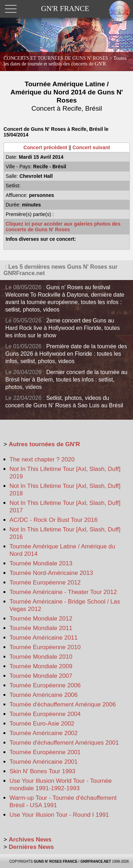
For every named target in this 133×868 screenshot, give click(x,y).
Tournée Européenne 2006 (45, 685)
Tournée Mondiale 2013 (41, 563)
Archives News (30, 840)
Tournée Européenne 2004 (45, 714)
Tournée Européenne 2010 (45, 647)
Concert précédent (45, 147)
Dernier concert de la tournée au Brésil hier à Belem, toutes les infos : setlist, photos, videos (66, 380)
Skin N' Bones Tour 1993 (42, 771)
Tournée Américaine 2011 (44, 638)
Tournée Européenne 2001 (45, 752)
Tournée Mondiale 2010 (41, 657)
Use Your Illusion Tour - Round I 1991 (59, 815)
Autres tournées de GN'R (44, 444)
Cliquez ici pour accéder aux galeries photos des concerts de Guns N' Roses (63, 227)
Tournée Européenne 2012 (45, 582)
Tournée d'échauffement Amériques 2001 (64, 743)
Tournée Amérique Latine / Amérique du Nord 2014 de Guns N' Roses (67, 96)
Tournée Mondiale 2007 (41, 676)
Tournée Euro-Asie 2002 (42, 724)
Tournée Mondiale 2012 (41, 619)
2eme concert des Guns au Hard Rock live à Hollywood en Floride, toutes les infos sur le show (63, 328)
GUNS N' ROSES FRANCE (56, 861)
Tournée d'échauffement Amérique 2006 (63, 704)
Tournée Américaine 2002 (44, 733)
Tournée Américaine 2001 (44, 762)
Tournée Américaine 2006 (44, 695)
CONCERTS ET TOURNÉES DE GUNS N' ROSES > (65, 61)
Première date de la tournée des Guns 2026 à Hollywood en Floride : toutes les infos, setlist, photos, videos (66, 354)
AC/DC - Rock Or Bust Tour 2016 (54, 520)
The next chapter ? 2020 (42, 459)
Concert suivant (91, 147)
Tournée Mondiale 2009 (41, 666)
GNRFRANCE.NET (96, 861)
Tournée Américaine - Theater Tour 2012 (63, 592)
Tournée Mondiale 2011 (41, 628)
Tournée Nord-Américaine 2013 (51, 573)
